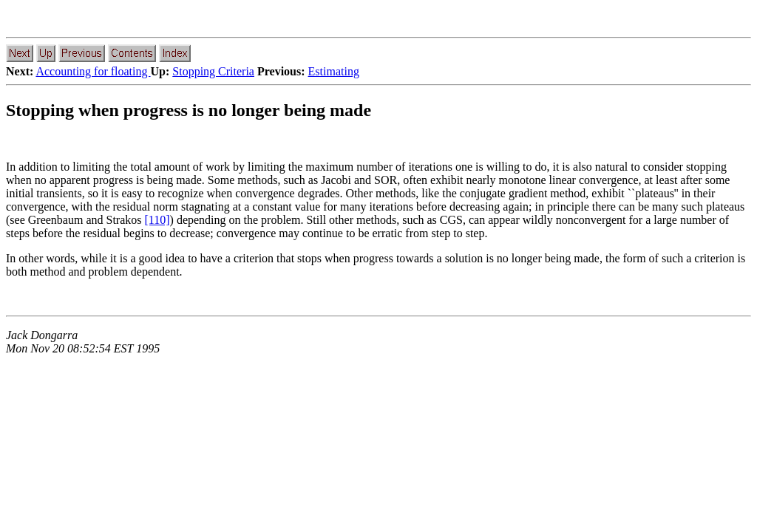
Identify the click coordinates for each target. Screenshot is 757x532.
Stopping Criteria (213, 71)
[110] (157, 220)
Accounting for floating (93, 71)
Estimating (334, 71)
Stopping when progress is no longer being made (189, 110)
